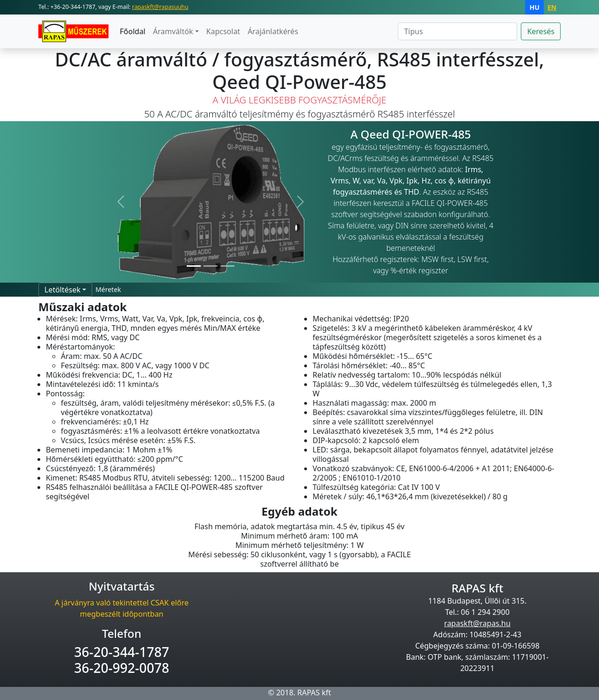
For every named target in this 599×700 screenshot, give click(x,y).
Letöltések (62, 290)
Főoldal (133, 31)
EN (552, 7)
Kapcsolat (223, 31)
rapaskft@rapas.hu (477, 623)
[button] (121, 202)
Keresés (541, 31)
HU (534, 7)
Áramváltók (173, 31)
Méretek (108, 289)
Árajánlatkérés (273, 31)
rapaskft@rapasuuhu (160, 7)
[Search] (457, 31)
